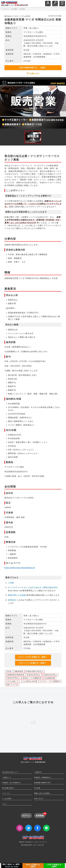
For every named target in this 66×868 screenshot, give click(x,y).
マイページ (6, 793)
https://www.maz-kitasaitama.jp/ (20, 568)
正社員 (9, 671)
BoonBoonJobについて (10, 772)
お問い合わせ (39, 799)
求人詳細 (22, 9)
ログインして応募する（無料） (33, 663)
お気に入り (34, 74)
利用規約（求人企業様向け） (12, 783)
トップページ (5, 9)
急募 (8, 685)
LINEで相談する (54, 866)
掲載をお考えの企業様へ (42, 793)
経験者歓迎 (19, 671)
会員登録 (41, 815)
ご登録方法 (38, 772)
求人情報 (37, 788)
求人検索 (14, 9)
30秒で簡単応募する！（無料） (33, 68)
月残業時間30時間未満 (15, 675)
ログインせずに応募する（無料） (33, 657)
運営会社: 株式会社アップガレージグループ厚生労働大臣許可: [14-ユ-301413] (33, 842)
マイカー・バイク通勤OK (50, 681)
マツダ (15, 685)
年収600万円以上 (13, 678)
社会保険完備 (50, 678)
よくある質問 (7, 799)
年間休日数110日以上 (35, 671)
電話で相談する (12, 866)
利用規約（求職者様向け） (43, 777)
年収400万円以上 (34, 675)
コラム (5, 804)
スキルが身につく (13, 681)
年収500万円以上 (50, 675)
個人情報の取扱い (8, 788)
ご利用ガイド (7, 777)
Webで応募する (33, 866)
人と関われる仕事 (30, 681)
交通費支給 (37, 678)
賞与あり (26, 678)
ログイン (26, 816)
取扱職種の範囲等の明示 (42, 783)
